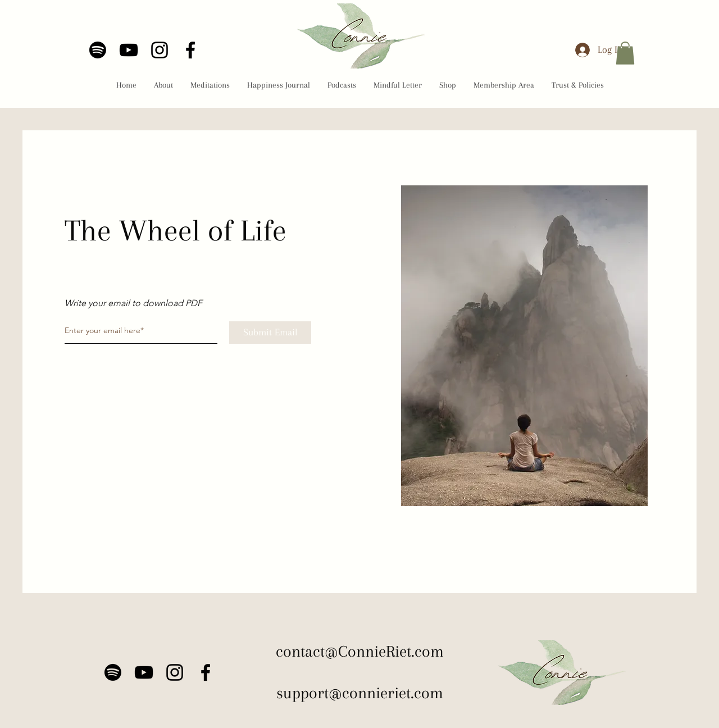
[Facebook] (190, 50)
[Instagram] (160, 50)
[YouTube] (129, 50)
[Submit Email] (270, 333)
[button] (625, 53)
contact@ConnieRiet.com (360, 651)
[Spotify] (98, 50)
